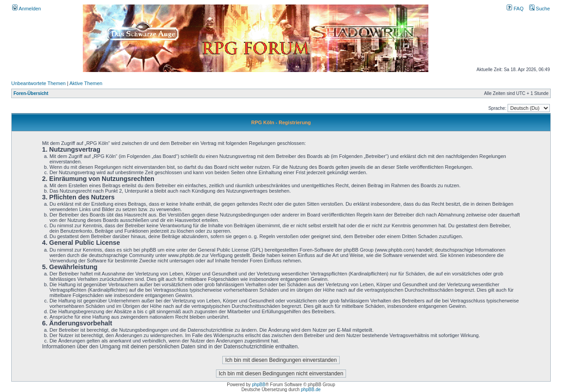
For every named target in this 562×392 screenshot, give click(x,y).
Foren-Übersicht (31, 93)
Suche (540, 9)
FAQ (515, 9)
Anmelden (27, 9)
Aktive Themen (86, 83)
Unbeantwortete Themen (38, 83)
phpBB (259, 385)
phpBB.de (311, 390)
